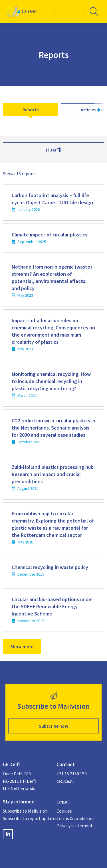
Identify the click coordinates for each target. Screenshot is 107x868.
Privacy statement (75, 826)
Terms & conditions (75, 818)
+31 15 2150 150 (72, 774)
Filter (54, 150)
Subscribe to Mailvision (25, 811)
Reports (31, 110)
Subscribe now (53, 726)
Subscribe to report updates (27, 818)
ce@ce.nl (65, 781)
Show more (22, 646)
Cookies (64, 811)
